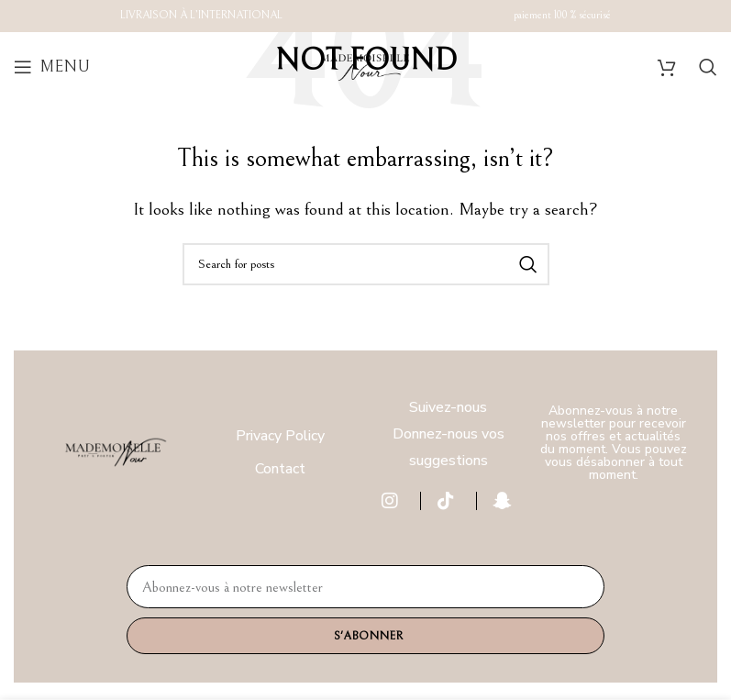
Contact (280, 469)
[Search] (708, 67)
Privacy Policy (280, 436)
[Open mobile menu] (52, 67)
